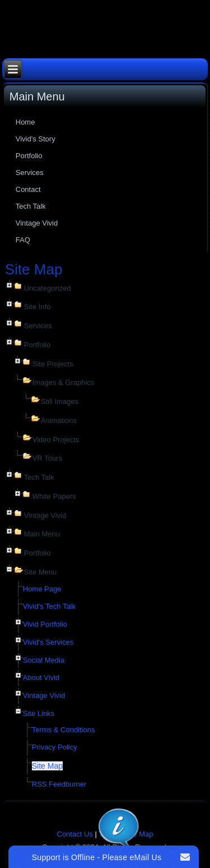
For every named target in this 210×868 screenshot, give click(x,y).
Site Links (39, 713)
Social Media (44, 660)
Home (25, 122)
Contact (28, 189)
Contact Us (75, 834)
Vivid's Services (48, 642)
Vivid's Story (36, 139)
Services (30, 173)
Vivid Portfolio (45, 624)
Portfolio (29, 156)
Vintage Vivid (37, 223)
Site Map (47, 766)
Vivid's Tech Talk (49, 606)
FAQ (23, 240)
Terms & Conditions (64, 730)
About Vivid (41, 678)
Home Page (42, 589)
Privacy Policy (55, 747)
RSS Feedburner (59, 784)
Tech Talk (31, 206)
